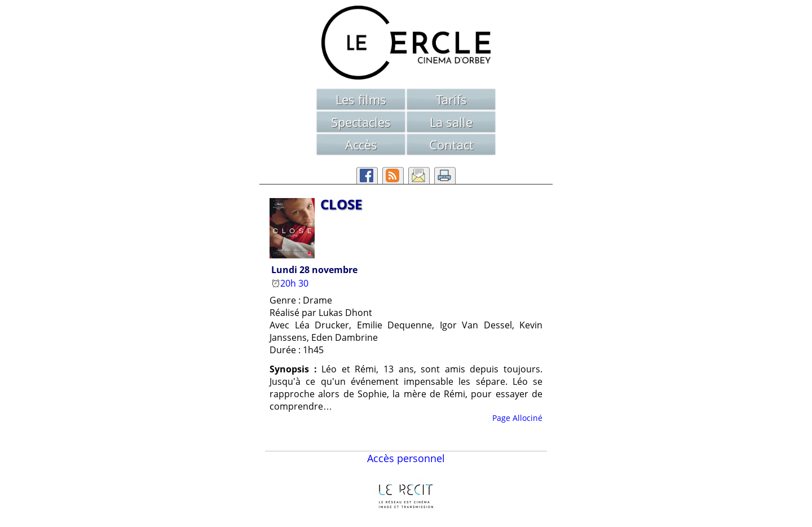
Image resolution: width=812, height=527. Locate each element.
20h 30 (291, 283)
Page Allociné (517, 418)
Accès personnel (406, 458)
